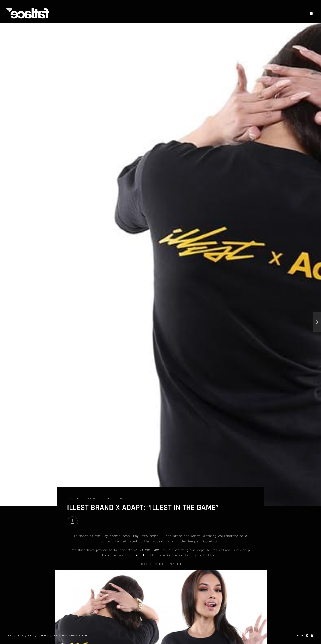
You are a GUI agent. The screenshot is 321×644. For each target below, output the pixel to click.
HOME (10, 636)
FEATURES (43, 636)
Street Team (102, 499)
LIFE (79, 499)
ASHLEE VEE (145, 555)
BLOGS (20, 636)
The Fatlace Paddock (65, 636)
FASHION (72, 499)
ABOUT (85, 636)
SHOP (31, 636)
